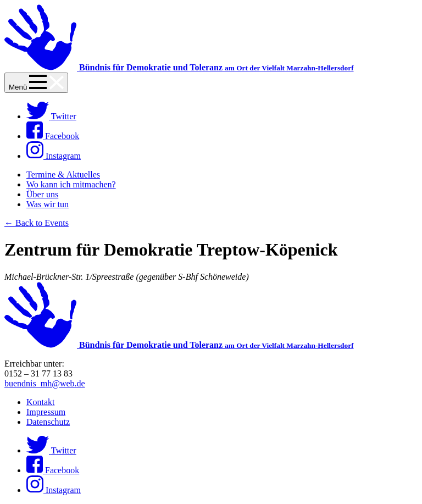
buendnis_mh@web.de (45, 383)
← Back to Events (37, 223)
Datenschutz (48, 422)
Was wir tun (48, 204)
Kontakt (41, 402)
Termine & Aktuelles (63, 175)
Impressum (46, 412)
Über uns (42, 194)
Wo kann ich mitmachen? (71, 184)
